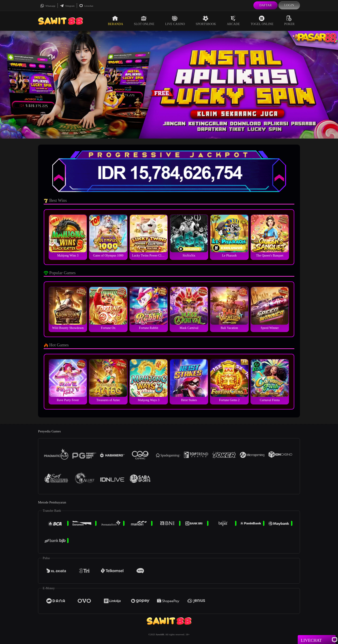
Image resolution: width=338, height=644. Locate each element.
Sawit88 (160, 634)
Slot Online (144, 21)
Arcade (233, 21)
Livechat (86, 6)
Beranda (116, 21)
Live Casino (175, 21)
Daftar (265, 5)
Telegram (67, 6)
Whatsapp (48, 6)
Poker (289, 21)
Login (289, 5)
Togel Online (262, 21)
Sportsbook (206, 21)
